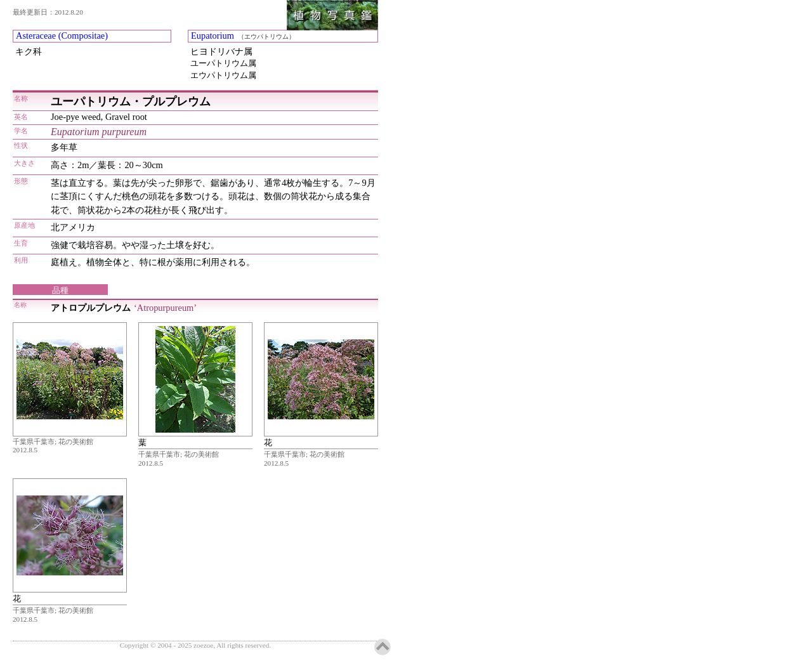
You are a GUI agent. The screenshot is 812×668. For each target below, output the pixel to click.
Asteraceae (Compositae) (62, 36)
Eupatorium (213, 36)
